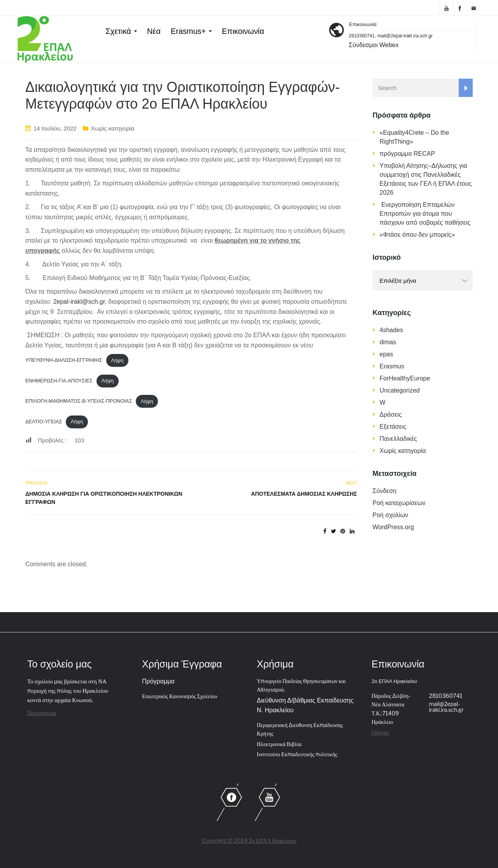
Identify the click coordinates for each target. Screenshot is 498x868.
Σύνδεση (385, 491)
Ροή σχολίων (390, 515)
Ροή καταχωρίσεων (399, 503)
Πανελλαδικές (398, 439)
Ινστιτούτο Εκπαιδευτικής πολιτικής (297, 754)
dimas (388, 342)
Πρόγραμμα (158, 681)
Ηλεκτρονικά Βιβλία (279, 744)
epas (387, 354)
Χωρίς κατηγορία (113, 128)
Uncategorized (400, 390)
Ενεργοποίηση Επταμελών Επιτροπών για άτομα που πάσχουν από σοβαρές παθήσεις (425, 214)
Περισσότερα (42, 713)
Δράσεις (391, 415)
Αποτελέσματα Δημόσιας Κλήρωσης (304, 494)
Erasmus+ (189, 31)
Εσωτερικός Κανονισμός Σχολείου (180, 696)
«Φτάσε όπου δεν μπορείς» (417, 235)
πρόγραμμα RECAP (408, 154)
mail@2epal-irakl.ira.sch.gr (446, 707)
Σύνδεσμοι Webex (373, 45)
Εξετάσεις (393, 427)
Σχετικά (118, 31)
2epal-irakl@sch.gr (79, 302)
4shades (392, 330)
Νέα (154, 31)
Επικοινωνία (243, 31)
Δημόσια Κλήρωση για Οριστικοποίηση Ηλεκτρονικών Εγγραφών (104, 498)
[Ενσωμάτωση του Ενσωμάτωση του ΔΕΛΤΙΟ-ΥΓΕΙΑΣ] (191, 532)
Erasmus (392, 366)
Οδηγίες (380, 732)
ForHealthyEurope (405, 378)
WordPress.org (393, 527)
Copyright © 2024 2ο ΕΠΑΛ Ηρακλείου (249, 841)
